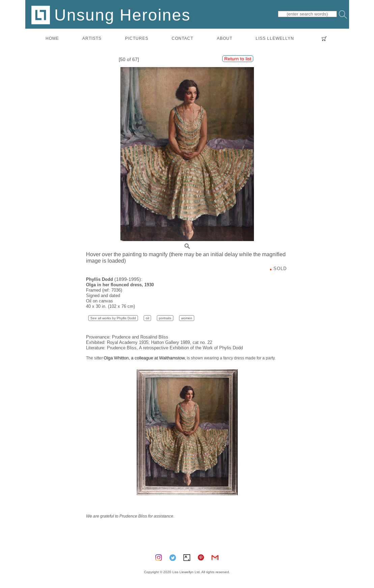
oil (147, 318)
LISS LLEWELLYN (275, 38)
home (52, 38)
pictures (137, 38)
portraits (165, 318)
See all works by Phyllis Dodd (113, 318)
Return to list (238, 59)
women (187, 318)
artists (92, 38)
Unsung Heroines (111, 15)
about (225, 38)
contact (182, 38)
